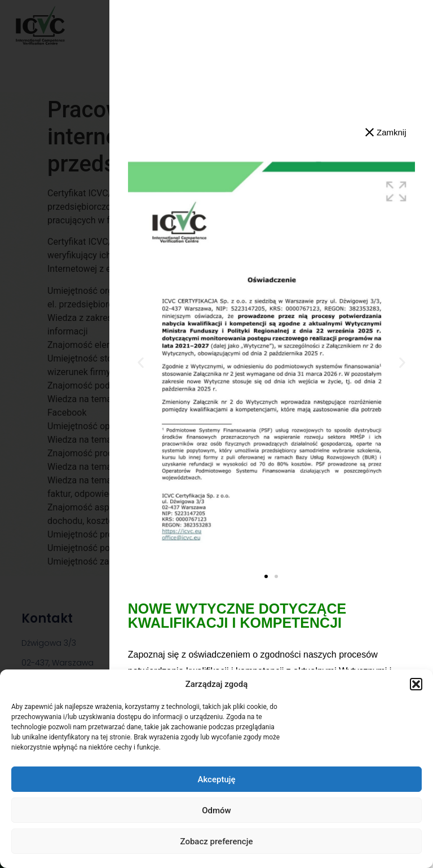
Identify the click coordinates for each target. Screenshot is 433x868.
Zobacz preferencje (217, 841)
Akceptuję (216, 779)
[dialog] (216, 434)
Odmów (216, 810)
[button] (416, 684)
